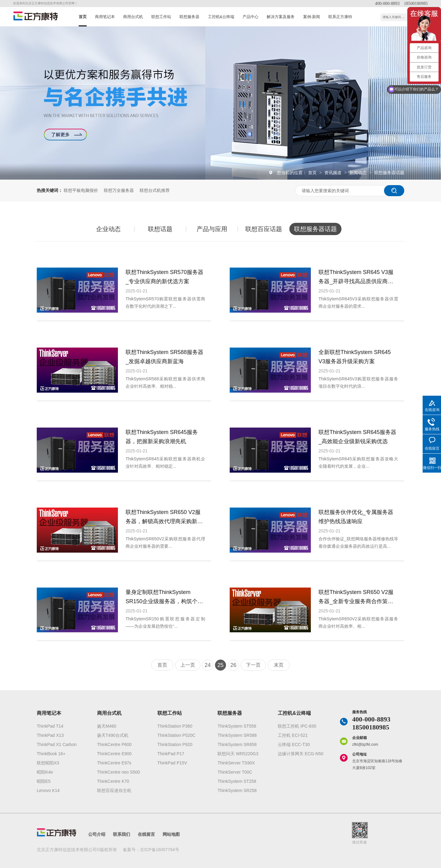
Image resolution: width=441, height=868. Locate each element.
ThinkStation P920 (175, 744)
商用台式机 (133, 17)
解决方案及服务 (281, 17)
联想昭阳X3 (48, 763)
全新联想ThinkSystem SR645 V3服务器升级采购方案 (355, 357)
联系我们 (122, 834)
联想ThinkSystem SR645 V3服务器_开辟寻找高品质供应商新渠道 (356, 278)
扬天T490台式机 (113, 735)
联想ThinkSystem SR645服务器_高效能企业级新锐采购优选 (357, 437)
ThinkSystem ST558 (237, 726)
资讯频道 (334, 173)
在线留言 (146, 834)
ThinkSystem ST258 (237, 781)
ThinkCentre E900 (114, 754)
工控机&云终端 (221, 17)
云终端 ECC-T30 (294, 744)
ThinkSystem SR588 (237, 735)
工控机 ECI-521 (293, 735)
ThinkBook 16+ (51, 754)
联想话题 (160, 229)
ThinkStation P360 (175, 726)
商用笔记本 (105, 17)
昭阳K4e (45, 772)
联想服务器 (189, 17)
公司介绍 (97, 834)
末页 (279, 665)
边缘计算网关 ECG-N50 (301, 754)
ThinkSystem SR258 (237, 790)
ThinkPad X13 (50, 735)
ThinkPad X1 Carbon (57, 744)
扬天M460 (107, 726)
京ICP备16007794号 (160, 850)
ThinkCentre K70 (113, 781)
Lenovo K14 (48, 790)
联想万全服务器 (119, 190)
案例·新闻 (312, 17)
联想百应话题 (264, 229)
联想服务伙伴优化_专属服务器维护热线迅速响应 (356, 517)
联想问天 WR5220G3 (238, 754)
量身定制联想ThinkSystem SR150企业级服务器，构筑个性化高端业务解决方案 (164, 598)
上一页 (188, 665)
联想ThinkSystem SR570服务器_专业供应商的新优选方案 (164, 277)
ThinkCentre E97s (114, 763)
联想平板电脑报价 (81, 190)
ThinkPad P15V (172, 763)
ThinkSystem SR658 (237, 744)
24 (208, 665)
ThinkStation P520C (177, 735)
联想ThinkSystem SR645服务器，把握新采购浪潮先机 (162, 437)
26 (233, 665)
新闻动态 (359, 173)
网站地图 (171, 834)
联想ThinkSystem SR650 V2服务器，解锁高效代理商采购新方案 (164, 518)
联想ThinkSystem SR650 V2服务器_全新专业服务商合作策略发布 (356, 598)
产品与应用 (212, 229)
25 (221, 665)
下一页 (253, 665)
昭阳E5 (44, 781)
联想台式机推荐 (155, 190)
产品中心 (251, 17)
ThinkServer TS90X (236, 763)
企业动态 (108, 229)
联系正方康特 (340, 17)
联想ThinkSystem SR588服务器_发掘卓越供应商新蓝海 (164, 357)
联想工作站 (161, 17)
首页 (83, 17)
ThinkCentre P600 (114, 744)
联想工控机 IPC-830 (297, 726)
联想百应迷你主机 (114, 790)
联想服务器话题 (389, 173)
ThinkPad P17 (171, 754)
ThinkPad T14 (50, 726)
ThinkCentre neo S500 (119, 772)
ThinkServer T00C (235, 772)
